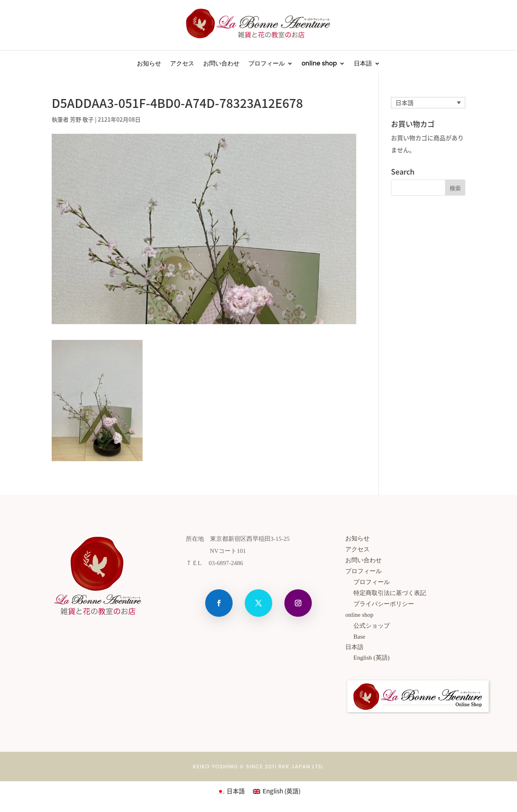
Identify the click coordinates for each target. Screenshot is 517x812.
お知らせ (149, 64)
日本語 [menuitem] (405, 103)
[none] (428, 103)
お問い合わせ (221, 64)
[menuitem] (367, 65)
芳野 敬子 (82, 119)
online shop (319, 64)
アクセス (182, 64)
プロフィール (267, 64)
